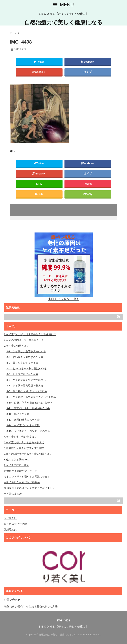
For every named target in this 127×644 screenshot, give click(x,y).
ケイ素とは (10, 518)
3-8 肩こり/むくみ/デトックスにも (27, 391)
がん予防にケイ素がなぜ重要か (22, 482)
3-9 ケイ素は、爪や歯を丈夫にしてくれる (31, 397)
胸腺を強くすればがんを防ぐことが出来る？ (29, 488)
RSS (39, 194)
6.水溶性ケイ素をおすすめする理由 (24, 448)
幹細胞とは (10, 530)
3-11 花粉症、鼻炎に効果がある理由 (28, 408)
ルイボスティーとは (15, 524)
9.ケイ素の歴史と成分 (16, 465)
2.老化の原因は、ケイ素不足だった (24, 340)
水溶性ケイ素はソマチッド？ (20, 471)
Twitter (39, 62)
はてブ (88, 72)
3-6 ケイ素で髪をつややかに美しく (27, 380)
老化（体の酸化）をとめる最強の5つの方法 (31, 607)
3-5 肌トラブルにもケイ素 (22, 374)
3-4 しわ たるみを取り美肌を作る (26, 368)
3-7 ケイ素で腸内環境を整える (25, 386)
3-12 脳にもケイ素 (18, 414)
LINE (39, 184)
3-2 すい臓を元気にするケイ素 (25, 357)
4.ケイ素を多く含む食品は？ (20, 437)
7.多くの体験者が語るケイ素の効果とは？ (28, 454)
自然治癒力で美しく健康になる (63, 23)
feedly (88, 194)
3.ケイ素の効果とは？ (16, 346)
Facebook (88, 62)
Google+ (39, 72)
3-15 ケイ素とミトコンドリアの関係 (28, 431)
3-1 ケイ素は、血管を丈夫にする (26, 351)
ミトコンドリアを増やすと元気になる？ (27, 477)
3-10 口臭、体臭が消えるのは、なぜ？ (29, 403)
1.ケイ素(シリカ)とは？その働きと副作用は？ (30, 334)
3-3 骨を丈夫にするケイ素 (22, 363)
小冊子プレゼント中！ (64, 266)
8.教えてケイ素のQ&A (17, 460)
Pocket (88, 184)
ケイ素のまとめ (13, 494)
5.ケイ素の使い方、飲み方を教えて (24, 442)
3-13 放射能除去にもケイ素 (23, 420)
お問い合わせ (12, 600)
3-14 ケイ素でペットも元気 (23, 425)
